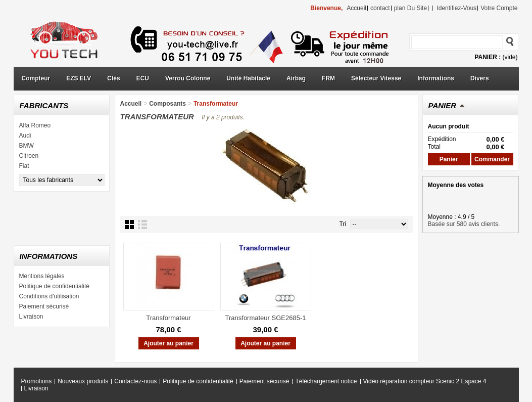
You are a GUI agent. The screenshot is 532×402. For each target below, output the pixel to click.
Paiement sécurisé (44, 306)
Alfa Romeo (35, 125)
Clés (113, 78)
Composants (167, 104)
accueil (356, 8)
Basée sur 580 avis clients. (464, 224)
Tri (343, 224)
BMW (27, 146)
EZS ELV (79, 78)
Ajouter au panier (168, 343)
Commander (492, 159)
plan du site (410, 8)
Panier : (488, 57)
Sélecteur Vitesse (376, 78)
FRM (328, 78)
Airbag (296, 78)
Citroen (29, 156)
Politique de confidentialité (54, 286)
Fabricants (44, 105)
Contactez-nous (135, 381)
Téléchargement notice (326, 381)
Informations (436, 78)
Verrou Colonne (188, 78)
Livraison (31, 317)
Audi (25, 136)
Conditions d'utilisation (49, 296)
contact (380, 8)
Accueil (131, 104)
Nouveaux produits (83, 381)
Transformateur (168, 318)
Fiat (24, 166)
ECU (143, 78)
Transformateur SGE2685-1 (266, 318)
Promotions (37, 381)
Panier (443, 105)
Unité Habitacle (248, 78)
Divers (480, 78)
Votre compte (499, 8)
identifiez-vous (456, 8)
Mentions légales (42, 276)
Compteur (36, 78)
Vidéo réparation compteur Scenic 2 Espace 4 (425, 381)
